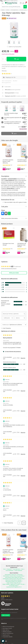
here (2, 619)
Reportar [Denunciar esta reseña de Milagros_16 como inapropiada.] (23, 432)
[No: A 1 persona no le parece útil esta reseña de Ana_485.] (18, 454)
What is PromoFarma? (8, 627)
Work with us (5, 630)
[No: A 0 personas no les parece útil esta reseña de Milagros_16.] (18, 432)
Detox (22, 569)
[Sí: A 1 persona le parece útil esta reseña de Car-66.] (15, 358)
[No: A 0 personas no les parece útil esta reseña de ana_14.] (18, 411)
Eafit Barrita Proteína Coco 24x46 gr (13, 582)
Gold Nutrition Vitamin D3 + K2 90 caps (13, 575)
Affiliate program (6, 632)
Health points (6, 635)
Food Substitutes (9, 571)
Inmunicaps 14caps (13, 586)
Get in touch (6, 615)
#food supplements (6, 83)
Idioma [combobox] (21, 318)
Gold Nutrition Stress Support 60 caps (13, 577)
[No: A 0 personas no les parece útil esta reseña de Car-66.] (18, 358)
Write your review (14, 273)
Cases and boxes (18, 571)
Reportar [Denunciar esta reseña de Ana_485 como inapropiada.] (23, 454)
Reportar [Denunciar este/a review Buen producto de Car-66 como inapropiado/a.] (23, 358)
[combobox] (17, 325)
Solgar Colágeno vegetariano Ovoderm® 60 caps (13, 584)
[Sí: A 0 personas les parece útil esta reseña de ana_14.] (15, 411)
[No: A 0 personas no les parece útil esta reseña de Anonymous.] (18, 476)
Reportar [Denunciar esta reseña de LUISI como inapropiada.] (23, 391)
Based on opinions (7, 600)
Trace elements (16, 569)
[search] (25, 7)
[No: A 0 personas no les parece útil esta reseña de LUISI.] (18, 391)
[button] (23, 3)
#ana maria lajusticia (7, 81)
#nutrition (15, 81)
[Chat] (21, 3)
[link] (11, 267)
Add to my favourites (14, 47)
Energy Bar (9, 569)
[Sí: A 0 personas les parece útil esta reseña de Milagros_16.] (15, 432)
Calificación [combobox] (8, 318)
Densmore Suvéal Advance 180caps (13, 580)
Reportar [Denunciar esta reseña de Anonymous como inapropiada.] (23, 476)
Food (4, 569)
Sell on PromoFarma (7, 633)
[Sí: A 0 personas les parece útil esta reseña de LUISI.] (15, 391)
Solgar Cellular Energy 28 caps (13, 583)
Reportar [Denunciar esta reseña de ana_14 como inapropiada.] (23, 411)
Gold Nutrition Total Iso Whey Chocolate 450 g (13, 576)
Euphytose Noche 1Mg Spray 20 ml (14, 587)
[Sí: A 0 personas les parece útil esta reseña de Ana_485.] (15, 454)
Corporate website (7, 637)
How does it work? (7, 628)
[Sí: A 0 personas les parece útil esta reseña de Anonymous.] (15, 476)
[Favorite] (14, 145)
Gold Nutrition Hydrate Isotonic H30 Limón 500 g (13, 579)
